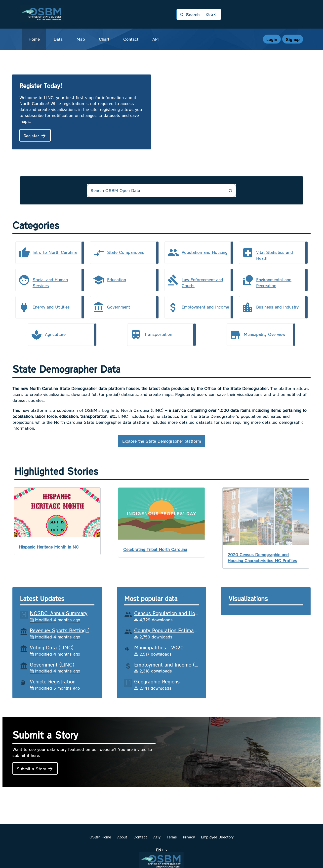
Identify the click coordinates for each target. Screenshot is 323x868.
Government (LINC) (52, 664)
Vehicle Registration (53, 681)
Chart (104, 39)
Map (81, 39)
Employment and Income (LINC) (171, 664)
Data (58, 39)
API (156, 39)
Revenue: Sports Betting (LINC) (66, 630)
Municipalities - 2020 (159, 647)
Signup (293, 39)
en (159, 850)
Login (272, 39)
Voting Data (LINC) (52, 647)
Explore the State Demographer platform (162, 441)
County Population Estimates (168, 630)
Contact (131, 39)
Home (34, 39)
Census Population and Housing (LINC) (179, 613)
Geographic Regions (157, 681)
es (165, 850)
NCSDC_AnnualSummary (59, 613)
